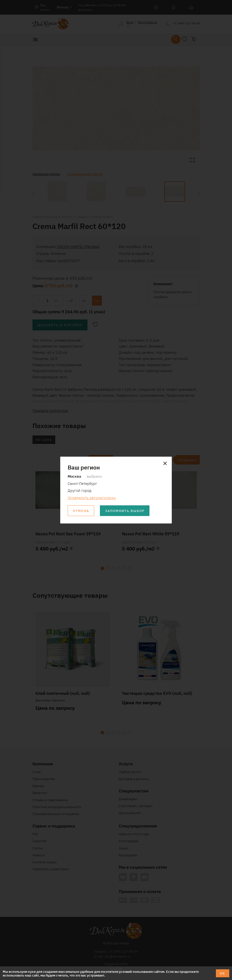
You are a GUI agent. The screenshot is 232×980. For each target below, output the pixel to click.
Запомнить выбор (125, 511)
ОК (223, 973)
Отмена (81, 511)
